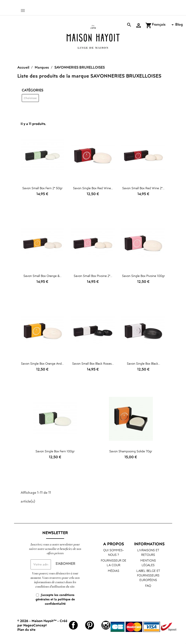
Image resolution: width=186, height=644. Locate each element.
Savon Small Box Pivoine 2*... (93, 276)
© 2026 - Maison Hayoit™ (37, 621)
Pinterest (90, 625)
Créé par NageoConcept (42, 623)
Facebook (73, 625)
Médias (114, 571)
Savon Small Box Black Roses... (93, 363)
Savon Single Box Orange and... (42, 363)
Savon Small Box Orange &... (42, 276)
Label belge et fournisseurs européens (148, 575)
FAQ (148, 586)
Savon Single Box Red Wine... (93, 188)
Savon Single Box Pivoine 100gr (144, 276)
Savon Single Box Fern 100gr (55, 451)
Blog (179, 24)
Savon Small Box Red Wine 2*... (143, 188)
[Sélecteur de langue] (164, 25)
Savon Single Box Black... (144, 363)
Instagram (106, 625)
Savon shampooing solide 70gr (131, 451)
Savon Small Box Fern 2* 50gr (42, 188)
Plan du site (26, 630)
